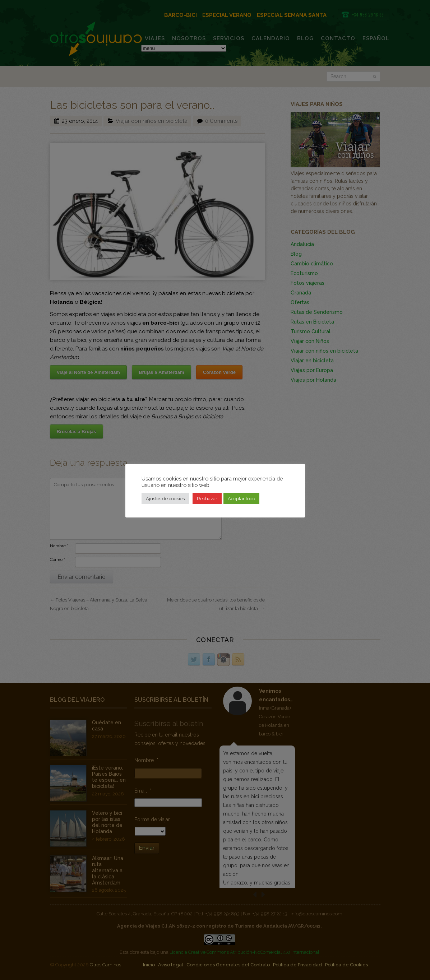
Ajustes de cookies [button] (165, 499)
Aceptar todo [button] (241, 499)
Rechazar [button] (207, 499)
